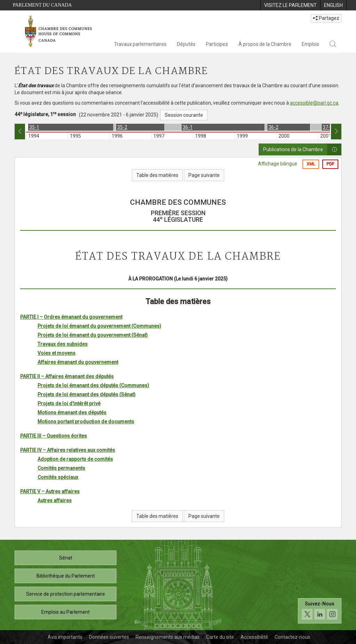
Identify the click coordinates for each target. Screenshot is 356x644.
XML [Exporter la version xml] (311, 164)
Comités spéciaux (58, 477)
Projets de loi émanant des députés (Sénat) (87, 394)
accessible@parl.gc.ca (314, 103)
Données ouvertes (109, 637)
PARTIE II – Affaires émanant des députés (67, 376)
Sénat (66, 558)
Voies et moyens (56, 353)
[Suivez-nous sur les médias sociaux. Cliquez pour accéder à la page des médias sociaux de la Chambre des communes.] (320, 611)
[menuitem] (290, 5)
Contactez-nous (292, 637)
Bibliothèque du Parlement (66, 576)
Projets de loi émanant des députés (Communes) (93, 385)
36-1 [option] (188, 127)
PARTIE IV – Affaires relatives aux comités (68, 450)
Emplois (310, 44)
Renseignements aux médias (168, 637)
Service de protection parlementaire (66, 594)
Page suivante (204, 175)
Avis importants (65, 637)
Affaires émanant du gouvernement (78, 362)
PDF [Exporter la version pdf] (330, 164)
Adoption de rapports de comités (75, 459)
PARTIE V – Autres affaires (50, 491)
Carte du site (220, 637)
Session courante (184, 115)
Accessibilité (254, 637)
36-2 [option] (273, 127)
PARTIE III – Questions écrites (54, 436)
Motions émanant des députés (72, 413)
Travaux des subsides (63, 344)
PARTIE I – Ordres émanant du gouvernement (71, 317)
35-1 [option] (34, 127)
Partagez (326, 18)
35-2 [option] (122, 127)
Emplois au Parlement (66, 612)
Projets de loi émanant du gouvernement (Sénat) (93, 335)
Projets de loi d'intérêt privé (69, 403)
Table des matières (157, 175)
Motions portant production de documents (86, 422)
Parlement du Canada (42, 5)
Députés (186, 44)
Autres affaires (55, 500)
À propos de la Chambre (265, 44)
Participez (217, 44)
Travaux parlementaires (140, 44)
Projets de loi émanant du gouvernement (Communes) (99, 326)
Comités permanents (61, 468)
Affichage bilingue (278, 164)
